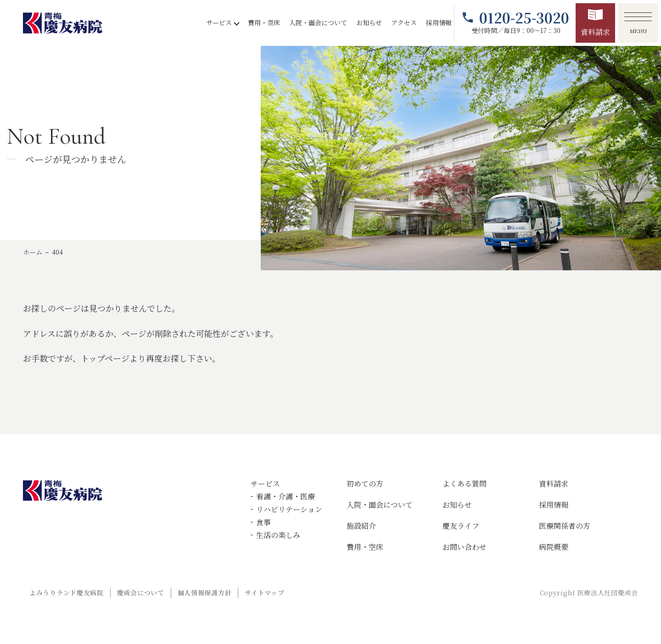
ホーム (33, 252)
